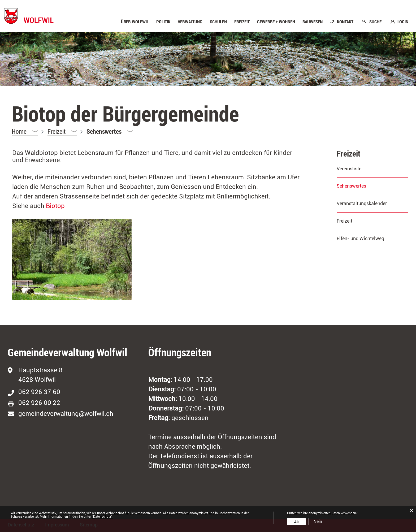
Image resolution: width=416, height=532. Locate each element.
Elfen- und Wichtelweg (360, 238)
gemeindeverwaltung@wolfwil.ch (66, 414)
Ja (296, 522)
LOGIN (403, 22)
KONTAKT (345, 22)
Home (19, 131)
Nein (318, 522)
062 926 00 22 (39, 403)
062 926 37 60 (39, 392)
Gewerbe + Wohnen (276, 22)
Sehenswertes (365, 186)
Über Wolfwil (135, 22)
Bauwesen (313, 22)
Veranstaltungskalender (362, 203)
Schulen (218, 22)
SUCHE (375, 22)
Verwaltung (190, 22)
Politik (163, 22)
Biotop (55, 206)
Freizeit (242, 22)
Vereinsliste (349, 169)
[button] (62, 131)
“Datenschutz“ (102, 517)
